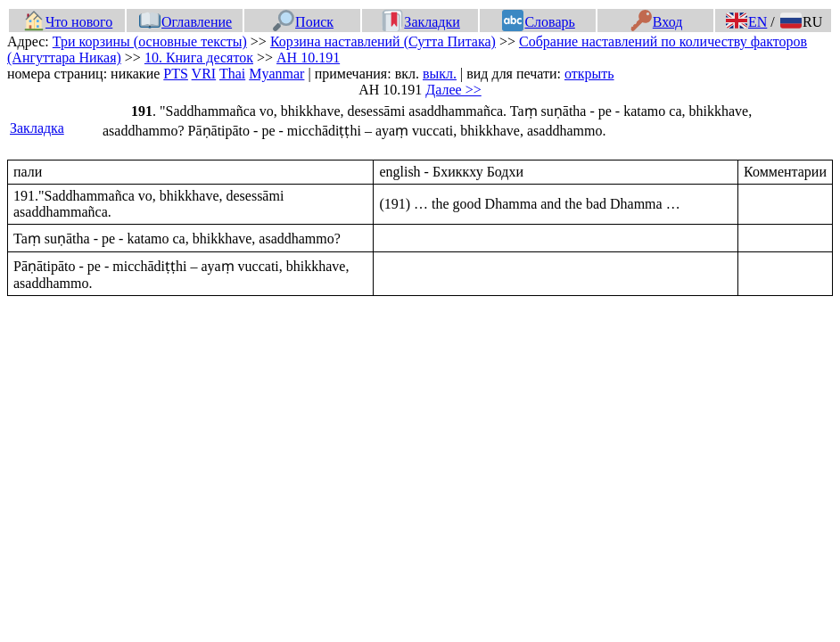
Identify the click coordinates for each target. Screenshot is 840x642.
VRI (204, 74)
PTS (176, 74)
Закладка (37, 128)
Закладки (421, 22)
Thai (232, 74)
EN (746, 22)
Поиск (303, 22)
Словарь (538, 22)
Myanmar (276, 74)
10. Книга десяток (199, 58)
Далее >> (453, 90)
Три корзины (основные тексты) (150, 41)
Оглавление (185, 22)
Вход (657, 22)
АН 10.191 (308, 58)
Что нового (68, 22)
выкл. (440, 74)
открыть (589, 74)
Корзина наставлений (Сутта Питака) (383, 41)
